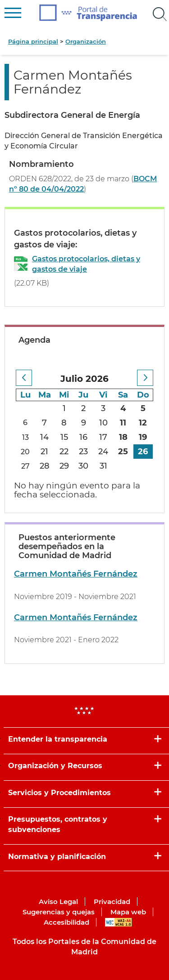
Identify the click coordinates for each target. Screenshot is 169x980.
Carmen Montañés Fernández (76, 574)
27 (25, 466)
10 (103, 423)
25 (123, 452)
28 (45, 466)
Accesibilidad (66, 922)
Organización (86, 41)
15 (64, 437)
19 (143, 437)
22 (64, 452)
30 (83, 466)
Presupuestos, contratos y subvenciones (58, 824)
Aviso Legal (58, 902)
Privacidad (112, 902)
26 (143, 452)
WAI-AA (119, 922)
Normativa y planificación (57, 857)
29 (64, 466)
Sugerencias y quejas (59, 912)
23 (83, 452)
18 (123, 437)
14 (44, 437)
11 (123, 423)
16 (83, 437)
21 (44, 452)
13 (25, 437)
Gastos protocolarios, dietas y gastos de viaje (86, 264)
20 (25, 452)
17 (103, 437)
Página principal (33, 41)
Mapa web (128, 912)
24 (103, 452)
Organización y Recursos (55, 766)
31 (103, 466)
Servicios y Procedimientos (59, 793)
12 (143, 423)
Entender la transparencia (58, 739)
